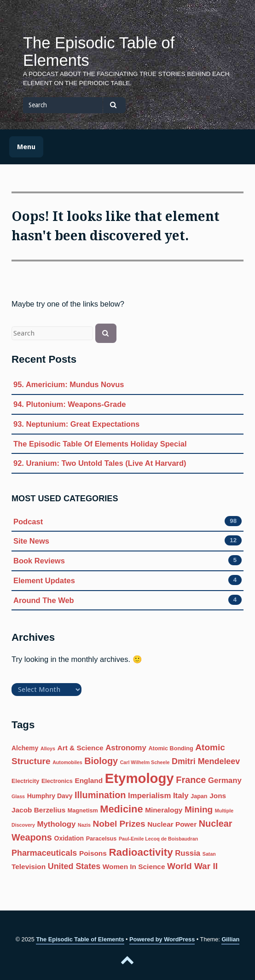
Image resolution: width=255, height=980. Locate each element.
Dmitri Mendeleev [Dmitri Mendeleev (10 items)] (206, 761)
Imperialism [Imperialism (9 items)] (149, 796)
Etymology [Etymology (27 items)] (139, 778)
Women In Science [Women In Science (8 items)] (134, 867)
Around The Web (44, 600)
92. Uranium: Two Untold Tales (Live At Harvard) (100, 463)
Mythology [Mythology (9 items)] (57, 824)
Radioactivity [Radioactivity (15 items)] (141, 852)
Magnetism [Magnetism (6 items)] (83, 811)
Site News (31, 541)
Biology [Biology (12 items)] (101, 761)
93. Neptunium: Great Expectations (76, 424)
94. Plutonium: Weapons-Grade (70, 404)
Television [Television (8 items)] (29, 867)
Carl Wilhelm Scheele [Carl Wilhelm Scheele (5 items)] (145, 762)
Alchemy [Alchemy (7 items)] (25, 748)
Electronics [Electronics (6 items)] (57, 781)
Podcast (28, 522)
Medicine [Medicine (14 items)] (121, 809)
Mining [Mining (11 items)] (199, 809)
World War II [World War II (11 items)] (192, 866)
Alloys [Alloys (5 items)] (48, 748)
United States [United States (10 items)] (74, 866)
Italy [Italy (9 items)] (181, 796)
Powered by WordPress (162, 939)
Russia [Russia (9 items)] (188, 853)
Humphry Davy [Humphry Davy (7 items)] (50, 796)
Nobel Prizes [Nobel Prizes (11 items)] (119, 824)
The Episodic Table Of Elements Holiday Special (100, 444)
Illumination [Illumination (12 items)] (100, 795)
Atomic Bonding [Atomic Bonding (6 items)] (171, 748)
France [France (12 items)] (191, 780)
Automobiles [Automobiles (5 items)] (67, 762)
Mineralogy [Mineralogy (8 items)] (164, 810)
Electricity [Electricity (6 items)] (25, 781)
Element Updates (44, 581)
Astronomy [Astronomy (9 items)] (126, 748)
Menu (26, 147)
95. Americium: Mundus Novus (69, 384)
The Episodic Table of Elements (99, 52)
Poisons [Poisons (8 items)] (93, 853)
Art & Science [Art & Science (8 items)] (81, 748)
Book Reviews (39, 561)
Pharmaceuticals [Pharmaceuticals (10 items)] (44, 853)
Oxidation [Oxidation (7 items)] (69, 838)
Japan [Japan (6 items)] (199, 796)
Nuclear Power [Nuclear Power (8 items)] (172, 824)
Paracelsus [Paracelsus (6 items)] (101, 839)
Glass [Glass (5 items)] (18, 796)
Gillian (230, 939)
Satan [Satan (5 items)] (209, 854)
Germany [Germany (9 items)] (225, 780)
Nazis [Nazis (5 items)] (84, 825)
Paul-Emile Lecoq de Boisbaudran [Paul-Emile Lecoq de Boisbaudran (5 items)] (158, 839)
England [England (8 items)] (89, 780)
